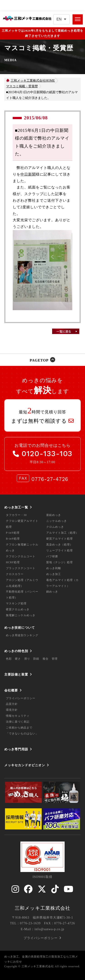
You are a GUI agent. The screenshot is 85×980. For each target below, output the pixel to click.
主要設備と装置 (16, 674)
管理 (55, 659)
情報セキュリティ (18, 716)
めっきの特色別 (16, 651)
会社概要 (11, 690)
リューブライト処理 (59, 550)
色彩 (9, 659)
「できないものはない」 (22, 734)
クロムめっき (55, 527)
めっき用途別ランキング (22, 635)
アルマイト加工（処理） (62, 533)
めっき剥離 (54, 568)
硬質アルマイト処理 (59, 539)
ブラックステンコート (21, 568)
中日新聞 (28, 174)
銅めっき (52, 592)
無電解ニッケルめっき (21, 615)
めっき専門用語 (16, 749)
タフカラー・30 (16, 515)
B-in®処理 (13, 539)
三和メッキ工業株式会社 (42, 908)
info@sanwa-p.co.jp (49, 929)
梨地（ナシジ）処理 (59, 562)
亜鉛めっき (54, 515)
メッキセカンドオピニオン (25, 765)
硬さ (18, 659)
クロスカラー (15, 574)
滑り (27, 659)
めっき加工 (54, 574)
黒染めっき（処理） (59, 545)
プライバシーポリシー (21, 698)
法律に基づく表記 (18, 722)
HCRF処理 (13, 562)
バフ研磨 (52, 556)
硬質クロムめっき (18, 609)
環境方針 (12, 710)
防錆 (36, 659)
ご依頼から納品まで (19, 728)
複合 (46, 659)
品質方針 (12, 704)
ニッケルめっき (57, 521)
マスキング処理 (16, 603)
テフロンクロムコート (21, 556)
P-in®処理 (13, 533)
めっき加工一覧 (16, 507)
